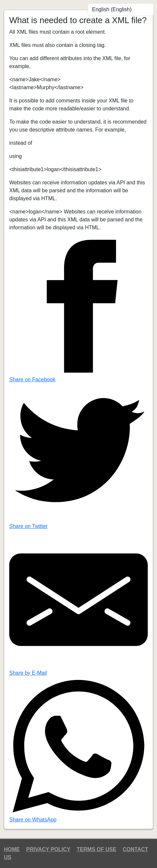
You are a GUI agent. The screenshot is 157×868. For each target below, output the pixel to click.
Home (12, 849)
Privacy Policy (48, 849)
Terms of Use (97, 849)
